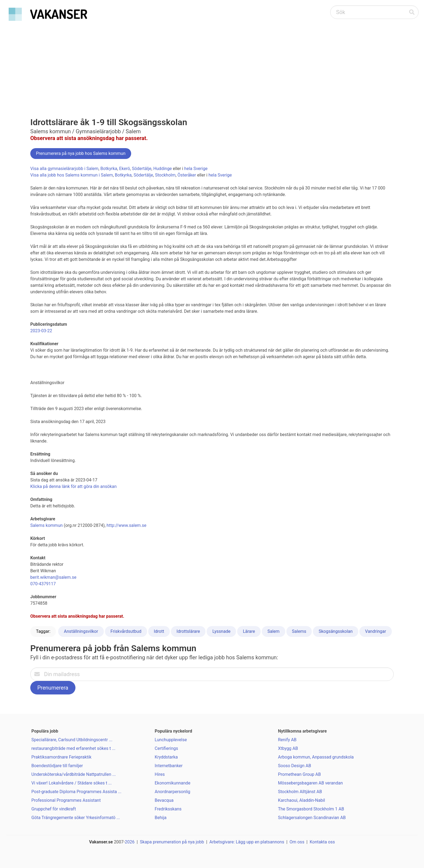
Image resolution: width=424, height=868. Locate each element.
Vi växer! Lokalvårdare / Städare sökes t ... (72, 783)
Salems (299, 631)
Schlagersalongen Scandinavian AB (312, 818)
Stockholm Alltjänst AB (300, 792)
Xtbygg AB (288, 748)
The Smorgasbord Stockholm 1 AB (311, 809)
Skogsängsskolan (336, 631)
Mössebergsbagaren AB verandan (310, 783)
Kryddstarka (166, 757)
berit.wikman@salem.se (53, 577)
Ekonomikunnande (173, 783)
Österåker (187, 175)
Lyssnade (221, 631)
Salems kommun (47, 525)
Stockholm (165, 175)
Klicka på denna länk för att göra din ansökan (73, 486)
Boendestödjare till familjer (57, 766)
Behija (161, 818)
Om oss (297, 842)
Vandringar (376, 631)
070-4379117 (43, 584)
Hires (160, 774)
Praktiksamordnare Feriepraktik (61, 757)
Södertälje (142, 169)
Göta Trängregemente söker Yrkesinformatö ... (76, 818)
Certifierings (166, 748)
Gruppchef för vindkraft (54, 809)
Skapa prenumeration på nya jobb (172, 842)
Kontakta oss (322, 842)
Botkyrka (109, 169)
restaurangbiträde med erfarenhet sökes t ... (73, 748)
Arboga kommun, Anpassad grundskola (316, 757)
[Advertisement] (212, 64)
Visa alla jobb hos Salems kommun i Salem (72, 175)
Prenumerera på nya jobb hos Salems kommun (81, 153)
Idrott (159, 631)
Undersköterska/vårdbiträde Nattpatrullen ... (74, 774)
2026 (130, 842)
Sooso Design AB (294, 766)
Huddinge (163, 169)
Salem (274, 631)
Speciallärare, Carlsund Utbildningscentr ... (72, 740)
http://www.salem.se (126, 525)
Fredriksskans (168, 809)
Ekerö (125, 169)
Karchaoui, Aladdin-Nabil (302, 800)
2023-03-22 (41, 331)
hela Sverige (196, 169)
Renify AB (287, 740)
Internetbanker (169, 766)
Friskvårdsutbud (126, 631)
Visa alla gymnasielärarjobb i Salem (64, 169)
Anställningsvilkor (81, 631)
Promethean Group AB (299, 774)
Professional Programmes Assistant (66, 800)
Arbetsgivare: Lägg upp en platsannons (247, 842)
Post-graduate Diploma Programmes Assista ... (76, 792)
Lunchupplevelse (171, 740)
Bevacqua (164, 800)
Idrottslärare (188, 631)
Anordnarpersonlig (173, 792)
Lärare (249, 631)
